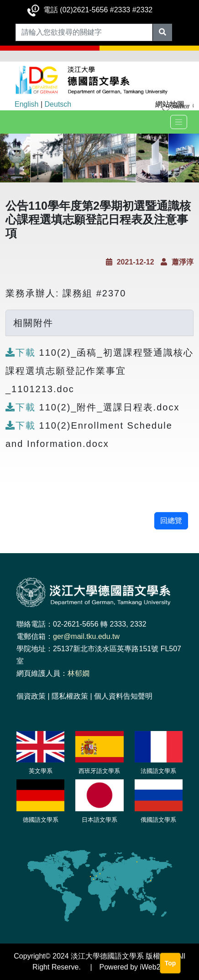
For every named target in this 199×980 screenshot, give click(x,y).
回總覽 (171, 521)
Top (170, 963)
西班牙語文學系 (99, 771)
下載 (22, 353)
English (26, 104)
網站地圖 (170, 104)
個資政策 (31, 696)
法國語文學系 (158, 771)
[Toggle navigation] (179, 122)
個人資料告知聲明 (123, 696)
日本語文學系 (99, 820)
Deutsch (58, 104)
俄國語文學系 (158, 820)
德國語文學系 (41, 820)
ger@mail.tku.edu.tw (86, 636)
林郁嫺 (79, 673)
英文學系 (41, 771)
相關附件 (33, 323)
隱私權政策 (70, 696)
